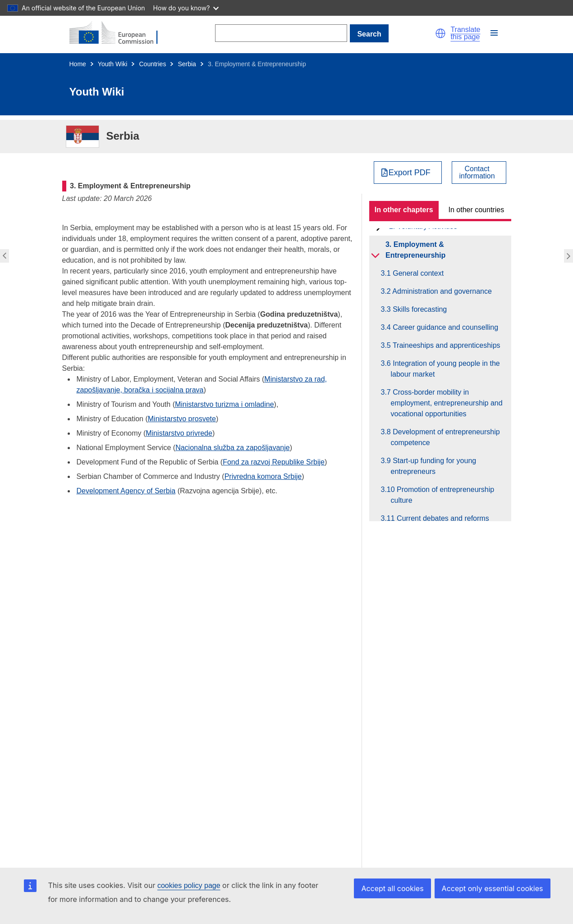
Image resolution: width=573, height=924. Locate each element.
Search (369, 34)
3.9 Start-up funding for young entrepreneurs (434, 466)
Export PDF (410, 173)
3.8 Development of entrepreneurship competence (445, 437)
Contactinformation (477, 173)
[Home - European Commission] (119, 33)
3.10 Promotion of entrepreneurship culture (443, 495)
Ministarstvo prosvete (182, 419)
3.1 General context (417, 273)
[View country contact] (479, 173)
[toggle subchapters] (375, 255)
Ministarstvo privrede (179, 433)
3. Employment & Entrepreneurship (415, 250)
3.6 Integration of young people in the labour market (445, 369)
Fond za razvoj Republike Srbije (274, 462)
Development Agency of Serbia (126, 491)
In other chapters (404, 210)
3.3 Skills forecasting (419, 309)
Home (78, 64)
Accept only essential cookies (493, 888)
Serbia (187, 64)
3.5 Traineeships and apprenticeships (446, 345)
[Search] (281, 33)
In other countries (477, 210)
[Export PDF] (408, 173)
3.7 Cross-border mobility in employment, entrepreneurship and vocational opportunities (447, 403)
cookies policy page (189, 885)
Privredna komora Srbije (263, 476)
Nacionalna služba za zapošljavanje (233, 448)
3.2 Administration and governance (441, 291)
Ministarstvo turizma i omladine (225, 404)
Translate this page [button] (465, 33)
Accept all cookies (392, 888)
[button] (440, 33)
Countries (152, 64)
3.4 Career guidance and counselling (445, 327)
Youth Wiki (113, 64)
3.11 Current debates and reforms (440, 518)
